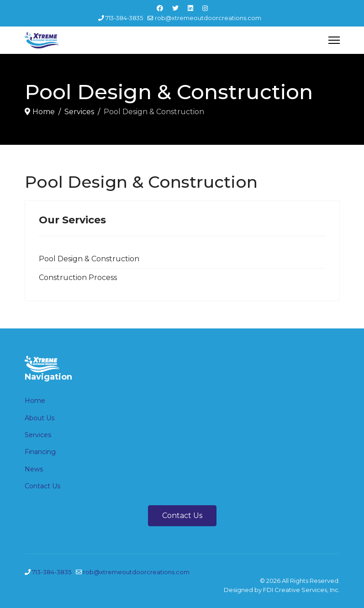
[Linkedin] (190, 8)
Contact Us (42, 486)
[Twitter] (175, 8)
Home (35, 401)
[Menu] (334, 40)
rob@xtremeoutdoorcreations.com (208, 18)
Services (38, 435)
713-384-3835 (124, 18)
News (34, 469)
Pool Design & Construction (89, 259)
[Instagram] (205, 8)
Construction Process (78, 278)
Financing (40, 452)
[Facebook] (160, 8)
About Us (40, 418)
